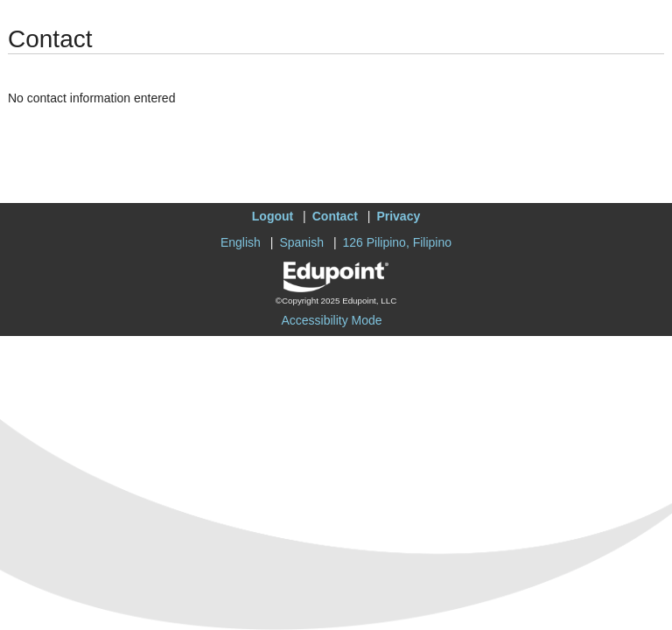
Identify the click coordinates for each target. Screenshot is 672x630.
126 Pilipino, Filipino (398, 242)
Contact (335, 216)
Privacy (398, 216)
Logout (273, 216)
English (241, 242)
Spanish (301, 242)
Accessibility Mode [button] (331, 320)
